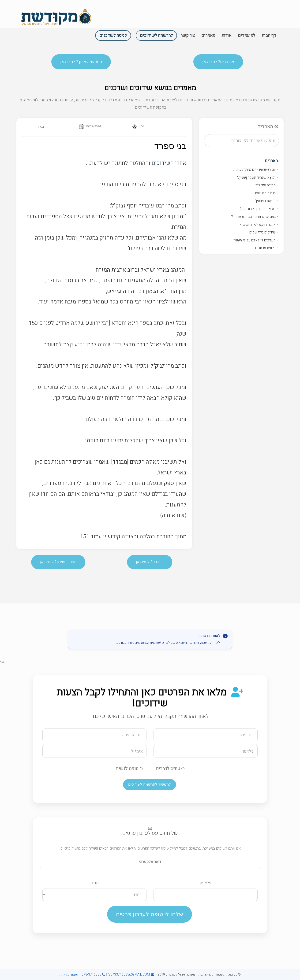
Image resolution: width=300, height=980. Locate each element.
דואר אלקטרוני (150, 862)
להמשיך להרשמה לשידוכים (150, 784)
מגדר (95, 883)
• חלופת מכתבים (266, 248)
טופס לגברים (170, 769)
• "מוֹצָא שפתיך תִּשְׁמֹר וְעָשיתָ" (257, 178)
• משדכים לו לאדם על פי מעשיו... (254, 240)
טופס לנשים (129, 769)
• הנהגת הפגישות (266, 193)
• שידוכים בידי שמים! (263, 232)
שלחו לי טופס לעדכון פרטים (150, 914)
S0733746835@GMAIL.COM (131, 974)
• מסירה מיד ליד (267, 185)
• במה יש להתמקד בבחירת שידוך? (254, 217)
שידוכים (161, 163)
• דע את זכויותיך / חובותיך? (259, 209)
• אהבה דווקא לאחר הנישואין (258, 225)
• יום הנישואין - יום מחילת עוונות (256, 170)
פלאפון (206, 883)
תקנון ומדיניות (69, 974)
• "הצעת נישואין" (266, 201)
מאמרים (271, 161)
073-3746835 (93, 974)
